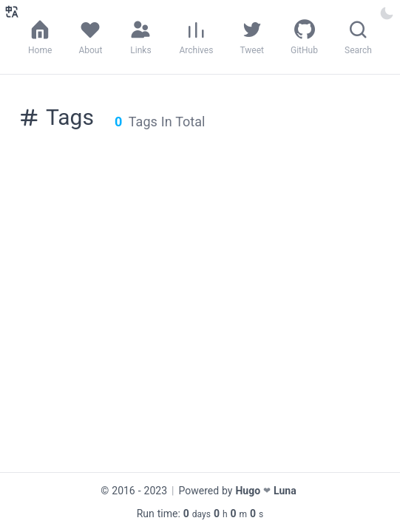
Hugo (248, 491)
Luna (285, 491)
